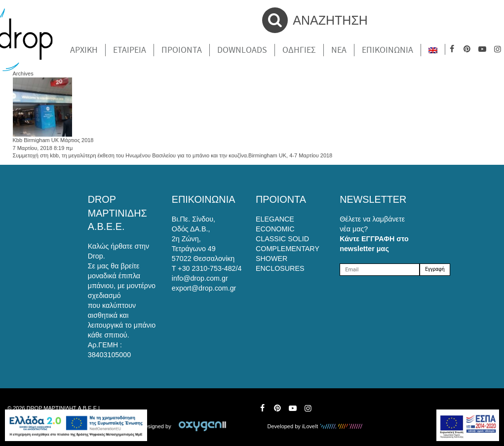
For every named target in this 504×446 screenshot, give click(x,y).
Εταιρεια (130, 50)
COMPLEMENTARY (288, 249)
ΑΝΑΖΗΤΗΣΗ (315, 20)
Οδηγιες (299, 50)
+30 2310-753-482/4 (210, 268)
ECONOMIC (275, 229)
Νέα (339, 50)
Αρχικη (84, 50)
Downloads (242, 50)
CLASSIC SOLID (282, 239)
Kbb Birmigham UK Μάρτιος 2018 (53, 140)
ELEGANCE (275, 219)
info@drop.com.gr (200, 278)
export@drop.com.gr (204, 288)
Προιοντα (182, 50)
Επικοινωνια (388, 50)
